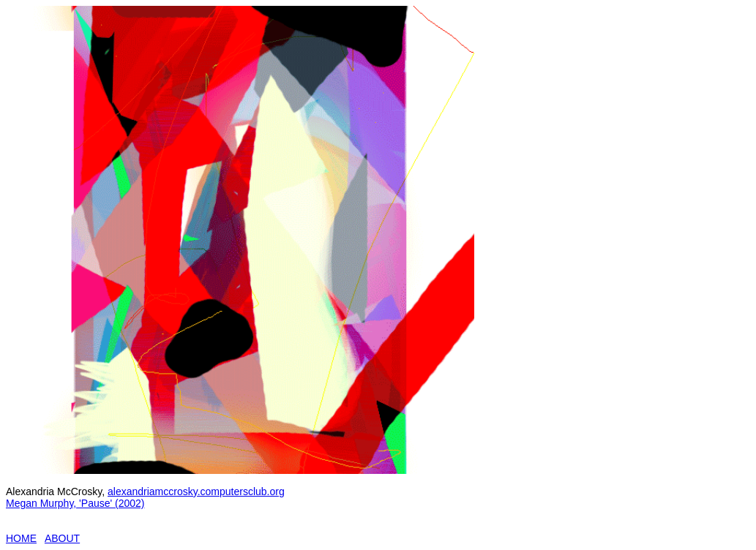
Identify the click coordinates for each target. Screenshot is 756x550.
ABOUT (62, 538)
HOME (21, 538)
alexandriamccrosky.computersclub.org (196, 491)
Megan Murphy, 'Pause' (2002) (75, 503)
